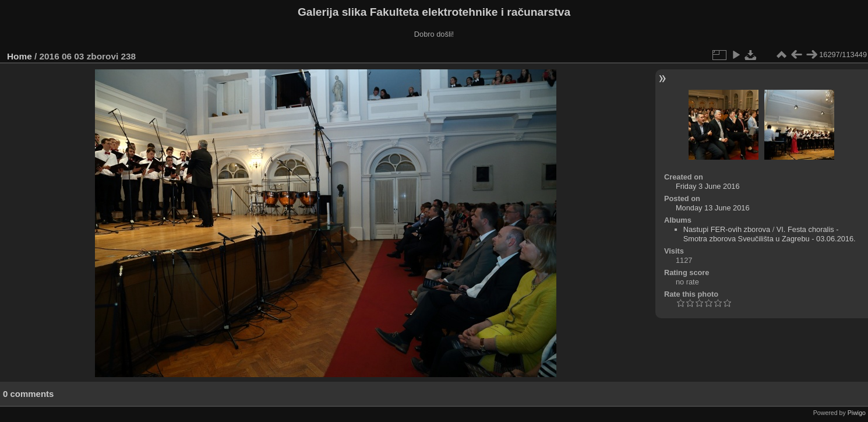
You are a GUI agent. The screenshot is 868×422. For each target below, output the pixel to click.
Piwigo (857, 413)
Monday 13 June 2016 (713, 208)
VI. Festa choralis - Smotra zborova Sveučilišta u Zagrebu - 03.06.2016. (770, 234)
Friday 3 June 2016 (708, 186)
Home (20, 56)
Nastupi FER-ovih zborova (727, 229)
